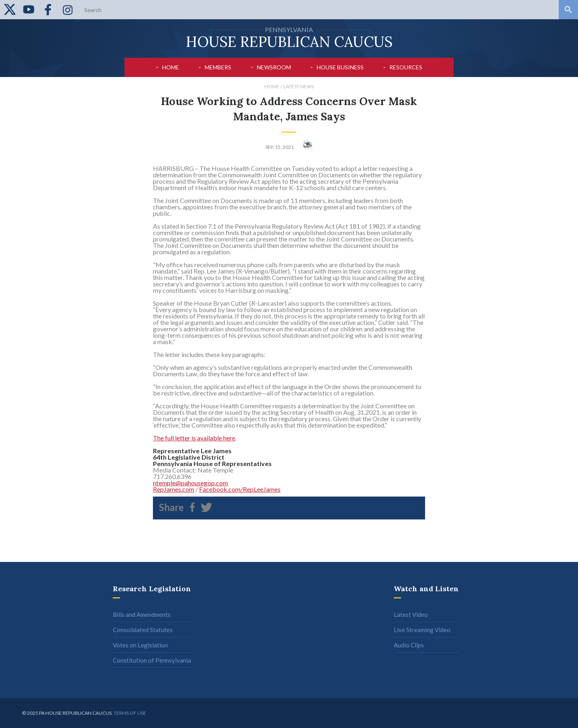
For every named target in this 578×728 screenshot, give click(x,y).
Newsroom (274, 67)
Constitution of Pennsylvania (152, 660)
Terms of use (130, 713)
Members (218, 67)
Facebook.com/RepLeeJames (240, 489)
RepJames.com (174, 489)
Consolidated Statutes (143, 630)
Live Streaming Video (422, 630)
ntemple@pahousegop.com (190, 483)
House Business (340, 67)
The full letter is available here (194, 438)
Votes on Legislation (140, 645)
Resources (406, 67)
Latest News (299, 86)
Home (171, 67)
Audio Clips (409, 645)
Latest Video (411, 614)
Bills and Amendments (142, 614)
